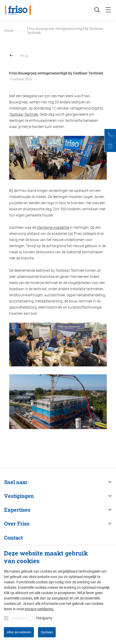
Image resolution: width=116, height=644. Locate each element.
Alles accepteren (19, 632)
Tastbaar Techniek (24, 114)
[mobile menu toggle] (108, 10)
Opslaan (47, 632)
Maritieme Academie (53, 227)
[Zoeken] (94, 10)
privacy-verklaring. (40, 609)
